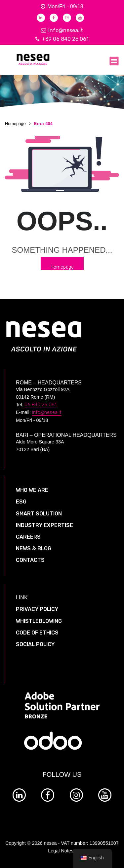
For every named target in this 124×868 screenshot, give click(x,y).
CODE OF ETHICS (37, 633)
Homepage (15, 124)
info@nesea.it (62, 30)
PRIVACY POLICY (37, 609)
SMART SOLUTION (39, 514)
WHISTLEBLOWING (39, 621)
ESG (21, 502)
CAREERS (28, 537)
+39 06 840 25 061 (62, 39)
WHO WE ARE (32, 490)
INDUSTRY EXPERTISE (44, 525)
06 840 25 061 (41, 405)
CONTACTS (30, 560)
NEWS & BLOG (34, 548)
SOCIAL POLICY (35, 644)
